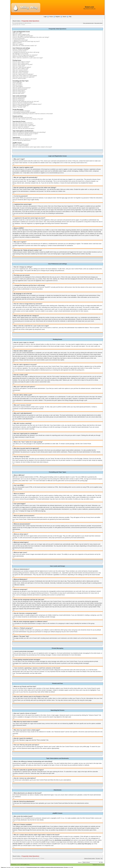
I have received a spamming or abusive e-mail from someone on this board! (33, 114)
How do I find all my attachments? (22, 140)
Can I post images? (18, 86)
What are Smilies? (18, 85)
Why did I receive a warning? (20, 73)
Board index (17, 21)
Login (45, 17)
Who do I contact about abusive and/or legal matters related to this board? (32, 147)
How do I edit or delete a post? (21, 63)
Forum (51, 17)
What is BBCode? (18, 82)
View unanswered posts (88, 23)
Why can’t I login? (18, 33)
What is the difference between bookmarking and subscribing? (29, 132)
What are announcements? (20, 89)
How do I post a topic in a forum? (21, 62)
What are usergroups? (19, 100)
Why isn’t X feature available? (21, 146)
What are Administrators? (19, 97)
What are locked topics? (19, 92)
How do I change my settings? (21, 49)
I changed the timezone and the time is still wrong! (26, 52)
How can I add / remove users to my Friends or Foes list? (28, 119)
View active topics (98, 23)
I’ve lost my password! (19, 39)
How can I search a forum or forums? (23, 123)
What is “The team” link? (19, 107)
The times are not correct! (20, 51)
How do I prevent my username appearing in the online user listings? (31, 37)
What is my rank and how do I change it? (24, 56)
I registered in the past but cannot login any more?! (26, 41)
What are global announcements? (22, 88)
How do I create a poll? (19, 66)
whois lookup (43, 838)
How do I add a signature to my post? (23, 64)
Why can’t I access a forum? (20, 70)
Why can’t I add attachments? (21, 71)
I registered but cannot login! (20, 40)
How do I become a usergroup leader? (23, 103)
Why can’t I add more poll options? (22, 67)
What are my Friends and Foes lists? (22, 118)
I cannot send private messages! (21, 111)
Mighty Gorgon (101, 865)
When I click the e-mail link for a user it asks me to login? (28, 58)
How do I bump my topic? (19, 78)
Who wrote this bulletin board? (21, 144)
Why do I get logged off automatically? (23, 36)
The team (98, 858)
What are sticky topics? (19, 91)
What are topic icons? (19, 93)
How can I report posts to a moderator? (23, 74)
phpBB (18, 865)
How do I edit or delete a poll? (21, 69)
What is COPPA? (17, 43)
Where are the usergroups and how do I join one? (26, 101)
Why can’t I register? (18, 44)
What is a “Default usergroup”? (21, 106)
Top (14, 164)
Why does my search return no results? (23, 124)
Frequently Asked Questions (30, 21)
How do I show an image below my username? (25, 55)
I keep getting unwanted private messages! (24, 112)
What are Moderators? (19, 99)
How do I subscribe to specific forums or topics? (25, 134)
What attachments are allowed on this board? (25, 139)
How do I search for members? (21, 127)
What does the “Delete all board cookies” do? (25, 46)
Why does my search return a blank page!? (24, 126)
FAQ (70, 17)
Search (64, 17)
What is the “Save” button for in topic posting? (25, 76)
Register (58, 17)
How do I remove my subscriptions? (22, 135)
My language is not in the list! (20, 54)
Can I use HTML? (17, 84)
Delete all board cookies (90, 858)
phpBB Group (60, 818)
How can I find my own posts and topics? (24, 128)
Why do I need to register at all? (21, 34)
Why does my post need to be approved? (24, 77)
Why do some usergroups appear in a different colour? (27, 104)
